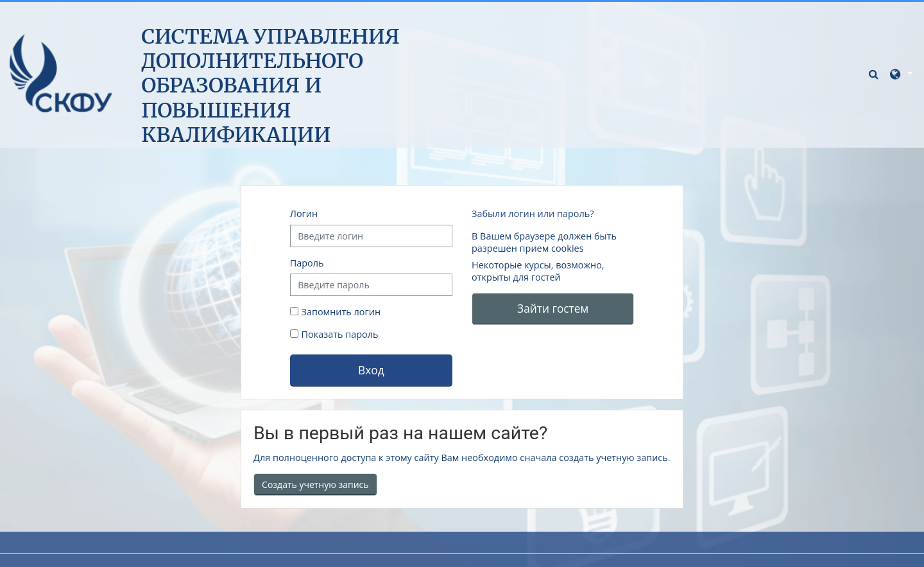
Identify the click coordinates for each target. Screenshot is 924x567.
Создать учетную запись (315, 484)
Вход (371, 370)
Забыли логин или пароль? (533, 214)
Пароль (307, 263)
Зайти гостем (553, 308)
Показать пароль (339, 334)
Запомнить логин (341, 312)
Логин (304, 214)
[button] (875, 74)
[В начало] (61, 73)
